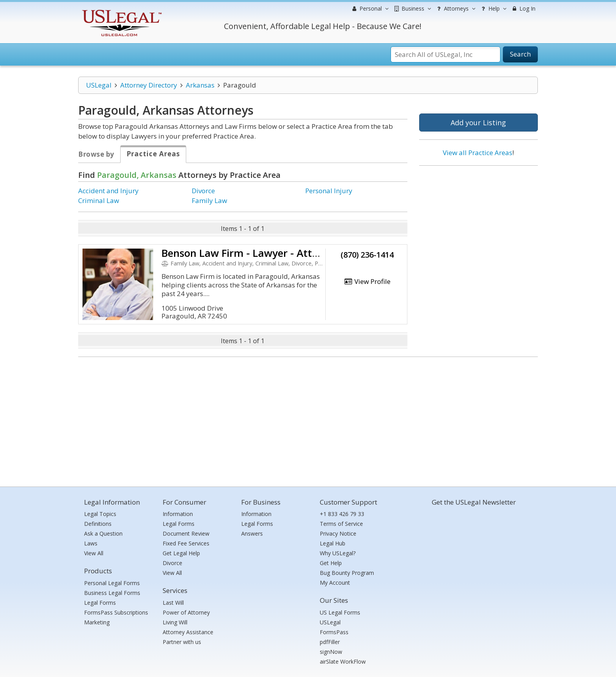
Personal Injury (329, 191)
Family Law (209, 200)
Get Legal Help (181, 553)
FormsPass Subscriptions (116, 612)
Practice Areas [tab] (153, 154)
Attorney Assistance (188, 632)
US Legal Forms (340, 612)
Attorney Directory (149, 85)
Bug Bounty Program (347, 573)
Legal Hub (333, 543)
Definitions (98, 524)
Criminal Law (99, 200)
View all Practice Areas (478, 153)
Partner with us (182, 642)
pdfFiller (330, 642)
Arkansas (200, 85)
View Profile (367, 281)
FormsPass (334, 632)
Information (178, 514)
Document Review (186, 533)
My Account (335, 583)
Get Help (331, 563)
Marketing (97, 622)
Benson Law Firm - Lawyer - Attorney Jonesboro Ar (283, 253)
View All (94, 553)
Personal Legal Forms (112, 583)
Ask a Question (103, 533)
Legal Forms (100, 603)
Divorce (203, 191)
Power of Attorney (186, 612)
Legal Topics (100, 514)
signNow (331, 652)
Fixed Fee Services (186, 543)
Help (493, 9)
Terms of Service (341, 524)
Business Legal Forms (112, 593)
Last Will (173, 603)
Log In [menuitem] (523, 8)
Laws (91, 543)
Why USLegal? (338, 553)
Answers (252, 533)
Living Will (175, 622)
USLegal (99, 85)
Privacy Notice (338, 533)
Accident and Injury (108, 191)
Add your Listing (478, 123)
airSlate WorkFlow (343, 661)
